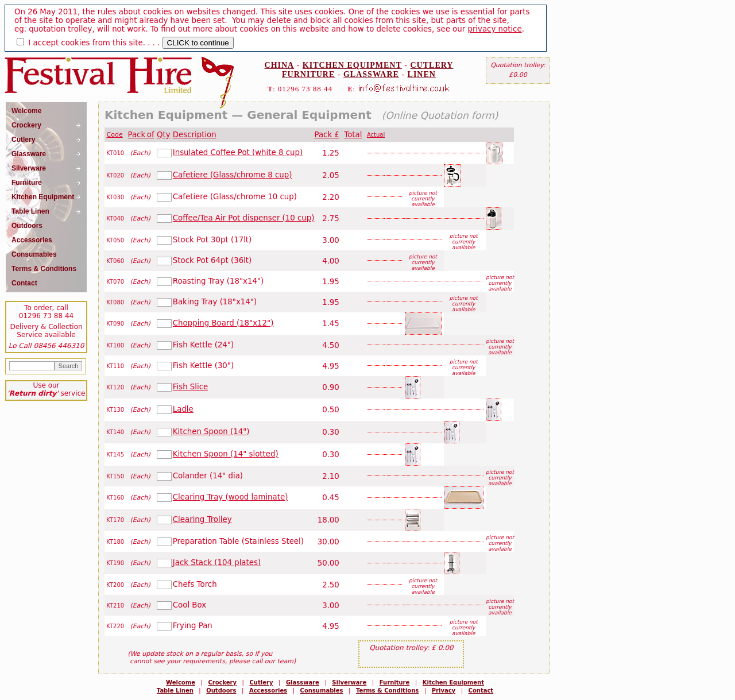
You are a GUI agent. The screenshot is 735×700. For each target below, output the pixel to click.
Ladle (183, 409)
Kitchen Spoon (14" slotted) (226, 454)
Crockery (222, 682)
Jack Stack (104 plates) (217, 562)
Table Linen (175, 691)
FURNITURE (308, 74)
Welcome (181, 682)
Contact (481, 691)
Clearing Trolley (202, 519)
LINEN (422, 74)
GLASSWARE (371, 74)
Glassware (303, 682)
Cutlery (262, 682)
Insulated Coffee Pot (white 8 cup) (238, 152)
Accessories (268, 691)
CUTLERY (432, 65)
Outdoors (221, 691)
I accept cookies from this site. (87, 43)
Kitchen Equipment (453, 682)
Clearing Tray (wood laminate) (231, 497)
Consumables (322, 691)
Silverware (349, 682)
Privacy (444, 691)
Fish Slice (190, 387)
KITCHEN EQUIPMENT (352, 65)
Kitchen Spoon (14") (211, 432)
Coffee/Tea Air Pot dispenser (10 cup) (244, 218)
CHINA (280, 65)
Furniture (395, 682)
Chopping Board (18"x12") (223, 323)
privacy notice (494, 29)
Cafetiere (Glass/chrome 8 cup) (233, 175)
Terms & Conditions (387, 691)
